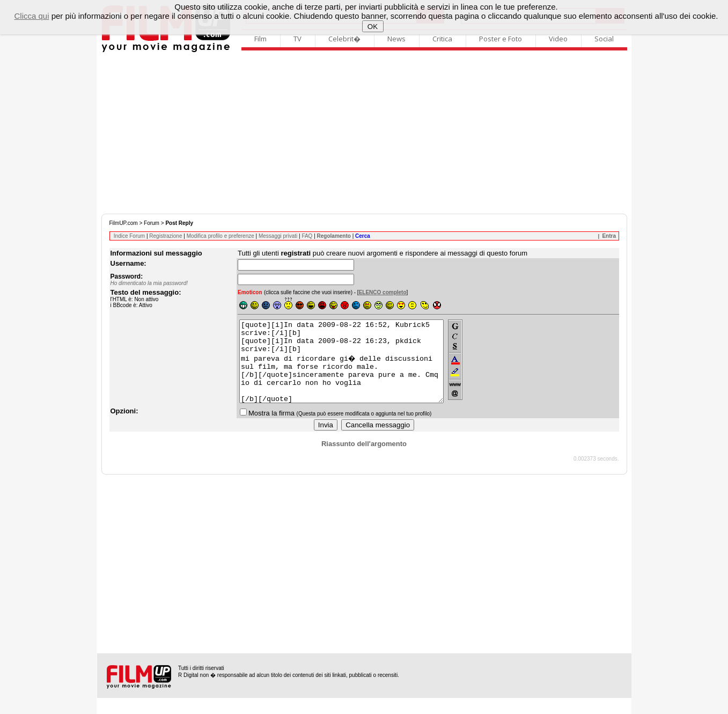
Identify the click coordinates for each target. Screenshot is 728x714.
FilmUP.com (124, 223)
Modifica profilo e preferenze (220, 236)
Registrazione (166, 236)
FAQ (307, 236)
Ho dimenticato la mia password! (149, 283)
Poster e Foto (501, 39)
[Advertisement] (364, 133)
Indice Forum (129, 236)
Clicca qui (31, 16)
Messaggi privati (278, 236)
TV (297, 39)
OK (373, 27)
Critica (442, 39)
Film (260, 39)
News (396, 39)
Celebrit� (344, 39)
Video (558, 39)
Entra (609, 236)
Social (604, 39)
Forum (152, 223)
